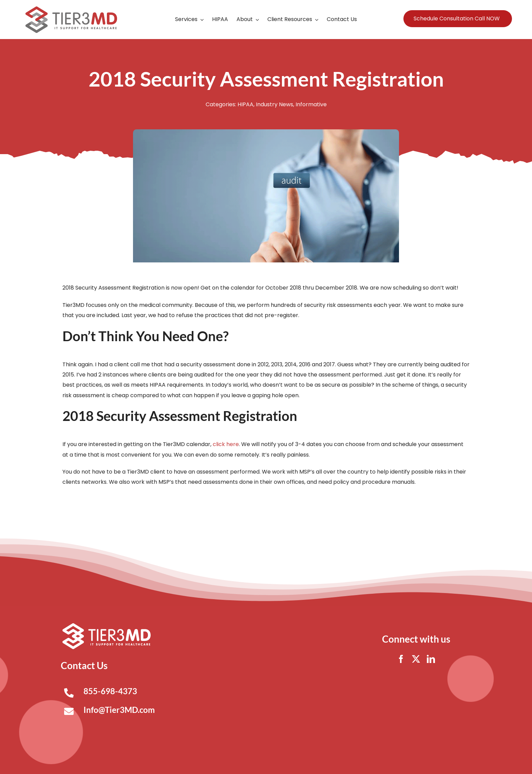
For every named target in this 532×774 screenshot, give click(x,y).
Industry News (274, 104)
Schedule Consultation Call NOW (457, 19)
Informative (311, 104)
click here (226, 444)
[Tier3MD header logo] (71, 9)
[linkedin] (431, 659)
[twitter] (416, 659)
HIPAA (245, 104)
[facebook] (401, 659)
